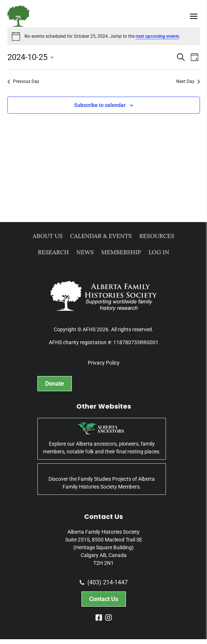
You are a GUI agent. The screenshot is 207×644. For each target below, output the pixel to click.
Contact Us (104, 599)
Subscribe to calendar (100, 105)
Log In (159, 252)
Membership (121, 252)
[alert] (104, 36)
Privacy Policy (104, 363)
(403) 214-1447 (104, 583)
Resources (157, 236)
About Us (48, 236)
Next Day (188, 81)
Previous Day (23, 81)
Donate (55, 384)
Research (53, 252)
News (85, 252)
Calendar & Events (101, 236)
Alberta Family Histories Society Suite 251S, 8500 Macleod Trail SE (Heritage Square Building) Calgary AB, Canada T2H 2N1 (104, 547)
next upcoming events (157, 36)
